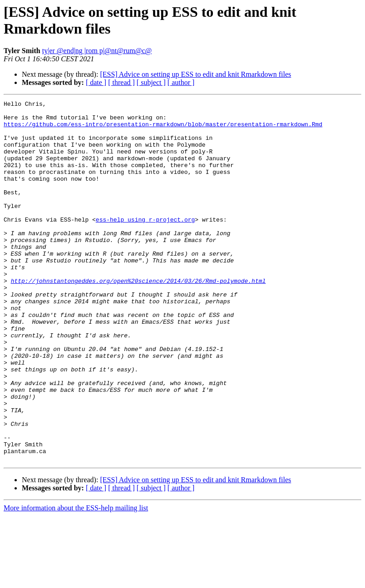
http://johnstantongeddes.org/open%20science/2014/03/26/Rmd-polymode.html (138, 317)
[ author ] (181, 82)
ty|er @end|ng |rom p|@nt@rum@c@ (97, 51)
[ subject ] (151, 82)
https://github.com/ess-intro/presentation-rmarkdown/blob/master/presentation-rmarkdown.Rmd (163, 129)
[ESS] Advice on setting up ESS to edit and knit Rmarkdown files (195, 74)
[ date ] (96, 82)
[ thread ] (121, 82)
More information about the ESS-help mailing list (76, 580)
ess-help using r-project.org (145, 244)
